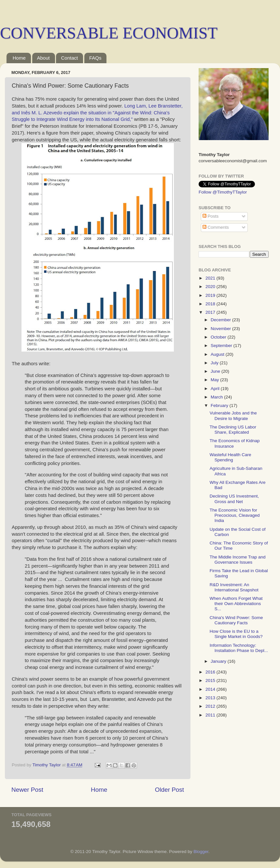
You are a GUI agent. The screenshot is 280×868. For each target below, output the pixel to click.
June (216, 371)
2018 (211, 304)
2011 (211, 715)
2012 (211, 706)
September (222, 346)
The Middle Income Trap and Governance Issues (238, 560)
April (216, 389)
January (219, 661)
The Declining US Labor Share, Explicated (233, 430)
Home (19, 58)
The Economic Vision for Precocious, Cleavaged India (235, 515)
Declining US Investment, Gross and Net (234, 499)
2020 (211, 287)
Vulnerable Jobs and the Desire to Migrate (233, 416)
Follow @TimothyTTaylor (223, 192)
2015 (211, 680)
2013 (211, 698)
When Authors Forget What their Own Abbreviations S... (236, 604)
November (221, 329)
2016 (211, 672)
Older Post (169, 790)
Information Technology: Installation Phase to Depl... (239, 648)
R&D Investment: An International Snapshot (234, 587)
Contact (69, 58)
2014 (211, 689)
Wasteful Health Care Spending (231, 457)
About (43, 58)
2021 (211, 278)
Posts (211, 216)
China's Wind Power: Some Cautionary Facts (236, 620)
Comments (216, 227)
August (218, 354)
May (215, 380)
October (219, 337)
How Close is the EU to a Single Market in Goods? (236, 634)
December (221, 320)
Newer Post (27, 790)
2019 (211, 295)
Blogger (201, 852)
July (215, 363)
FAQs (95, 58)
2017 (211, 312)
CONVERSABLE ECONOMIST (109, 33)
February (220, 405)
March (217, 397)
